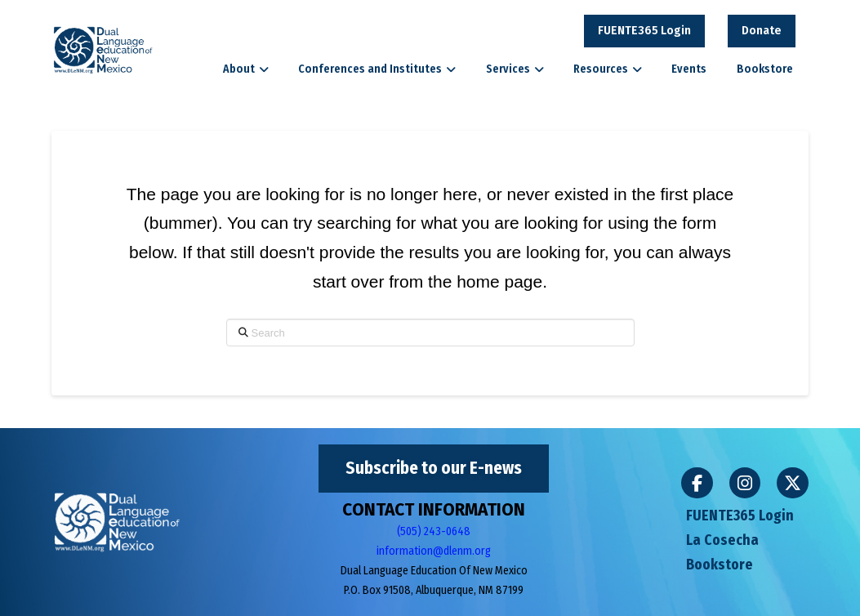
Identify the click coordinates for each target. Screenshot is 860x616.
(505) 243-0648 (434, 531)
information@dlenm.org (434, 551)
